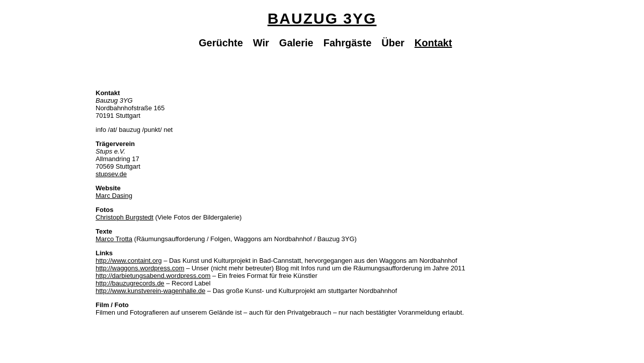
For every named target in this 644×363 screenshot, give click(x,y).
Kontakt (433, 43)
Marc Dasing (114, 196)
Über (393, 43)
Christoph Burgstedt (125, 217)
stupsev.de (111, 174)
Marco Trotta (114, 239)
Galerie (296, 43)
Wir (261, 43)
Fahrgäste (348, 43)
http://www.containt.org (129, 261)
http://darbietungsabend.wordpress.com (153, 276)
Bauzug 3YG (322, 18)
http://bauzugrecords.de (130, 283)
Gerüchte (221, 43)
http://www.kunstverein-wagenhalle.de (150, 291)
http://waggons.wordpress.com (140, 268)
